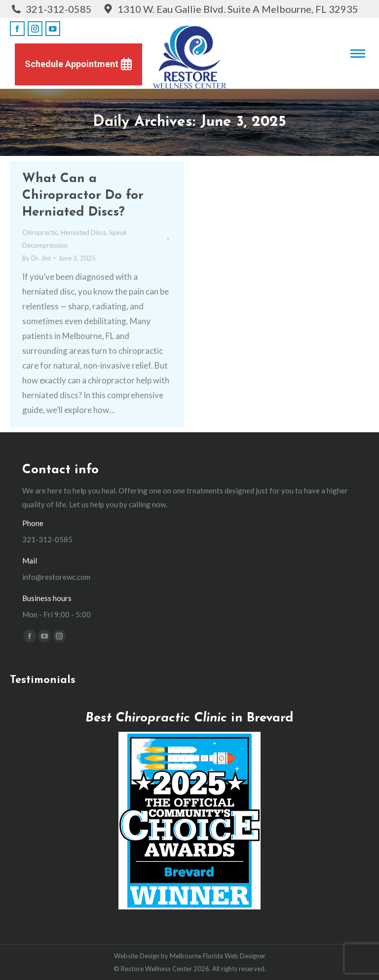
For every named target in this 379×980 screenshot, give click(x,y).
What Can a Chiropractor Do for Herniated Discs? (83, 196)
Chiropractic (40, 232)
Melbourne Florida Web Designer (218, 956)
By (37, 258)
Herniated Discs (83, 232)
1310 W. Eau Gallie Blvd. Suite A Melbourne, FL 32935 (230, 9)
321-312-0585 (51, 9)
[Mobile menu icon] (358, 54)
